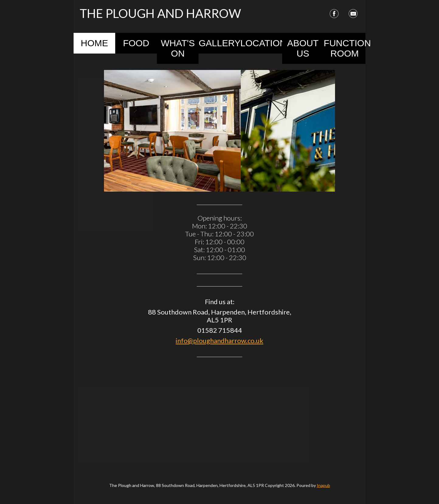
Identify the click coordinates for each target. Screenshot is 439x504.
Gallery (219, 43)
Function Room (345, 48)
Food (136, 43)
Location (261, 43)
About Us (303, 48)
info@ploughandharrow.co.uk (219, 341)
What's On (178, 48)
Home (95, 43)
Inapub (323, 485)
